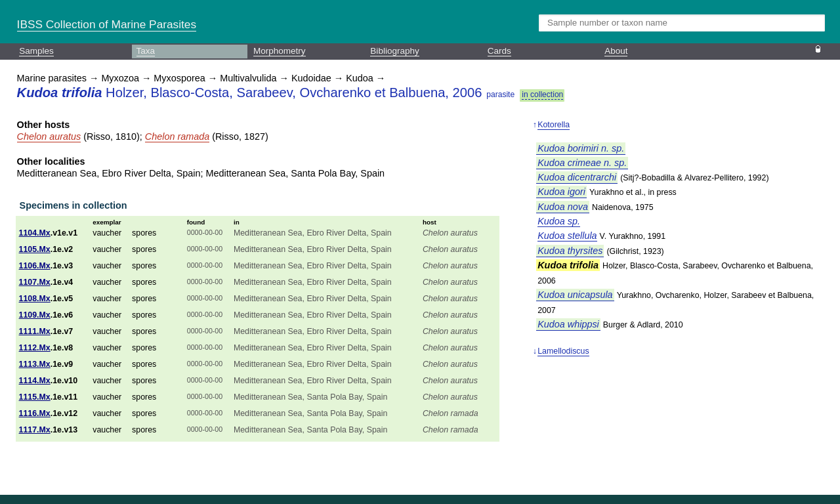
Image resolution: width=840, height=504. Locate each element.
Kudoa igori (561, 192)
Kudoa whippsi (568, 324)
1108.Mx (35, 299)
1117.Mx (35, 430)
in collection (542, 94)
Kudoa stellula (567, 236)
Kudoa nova (563, 207)
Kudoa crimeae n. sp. (582, 163)
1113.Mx (35, 364)
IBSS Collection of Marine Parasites (107, 24)
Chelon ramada (177, 136)
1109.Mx (35, 315)
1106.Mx (35, 266)
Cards (499, 51)
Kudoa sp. (559, 221)
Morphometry (280, 51)
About (616, 51)
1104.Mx (35, 233)
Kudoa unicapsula (575, 295)
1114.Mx (35, 381)
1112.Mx (35, 348)
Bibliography (394, 51)
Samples (36, 51)
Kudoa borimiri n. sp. (581, 148)
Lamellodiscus (563, 351)
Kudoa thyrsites (570, 251)
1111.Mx (35, 331)
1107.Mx (35, 282)
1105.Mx (35, 249)
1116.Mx (35, 413)
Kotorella (554, 125)
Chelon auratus (49, 136)
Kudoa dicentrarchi (577, 177)
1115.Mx (35, 397)
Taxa (146, 51)
